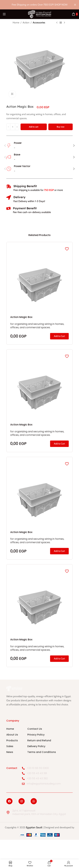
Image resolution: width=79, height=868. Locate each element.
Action (26, 23)
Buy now (61, 127)
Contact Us (35, 729)
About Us (12, 735)
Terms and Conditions (42, 752)
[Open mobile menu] (4, 14)
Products (12, 740)
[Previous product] (57, 23)
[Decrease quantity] (8, 127)
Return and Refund (39, 740)
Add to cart (34, 127)
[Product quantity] (13, 127)
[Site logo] (40, 14)
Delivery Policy (36, 746)
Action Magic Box (21, 317)
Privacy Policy (36, 735)
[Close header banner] (75, 5)
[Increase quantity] (17, 127)
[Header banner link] (35, 5)
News (10, 752)
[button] (5, 146)
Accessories (39, 23)
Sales (10, 746)
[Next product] (64, 23)
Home (16, 23)
